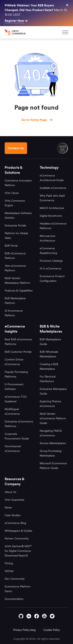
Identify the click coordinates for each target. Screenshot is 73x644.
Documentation (14, 599)
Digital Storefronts (51, 216)
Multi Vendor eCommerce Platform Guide (53, 418)
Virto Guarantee (15, 500)
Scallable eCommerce (53, 188)
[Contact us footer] (16, 148)
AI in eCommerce (51, 268)
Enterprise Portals (15, 225)
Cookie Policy (52, 630)
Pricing (9, 563)
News (8, 507)
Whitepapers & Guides (18, 531)
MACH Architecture (52, 208)
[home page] (16, 32)
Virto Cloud (12, 193)
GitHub (9, 571)
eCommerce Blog (15, 523)
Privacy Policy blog (24, 630)
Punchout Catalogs (51, 261)
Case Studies (13, 515)
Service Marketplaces (53, 443)
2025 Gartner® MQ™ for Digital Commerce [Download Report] (18, 551)
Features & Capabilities (19, 291)
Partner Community (17, 538)
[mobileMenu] (65, 32)
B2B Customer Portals (18, 352)
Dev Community (15, 579)
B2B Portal (11, 246)
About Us (10, 492)
